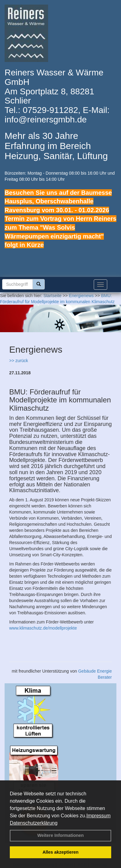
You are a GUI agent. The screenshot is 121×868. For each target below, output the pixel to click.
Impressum (98, 816)
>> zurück (19, 361)
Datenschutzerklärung (34, 823)
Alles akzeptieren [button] (61, 852)
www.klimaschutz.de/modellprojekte (43, 628)
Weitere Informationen (61, 835)
